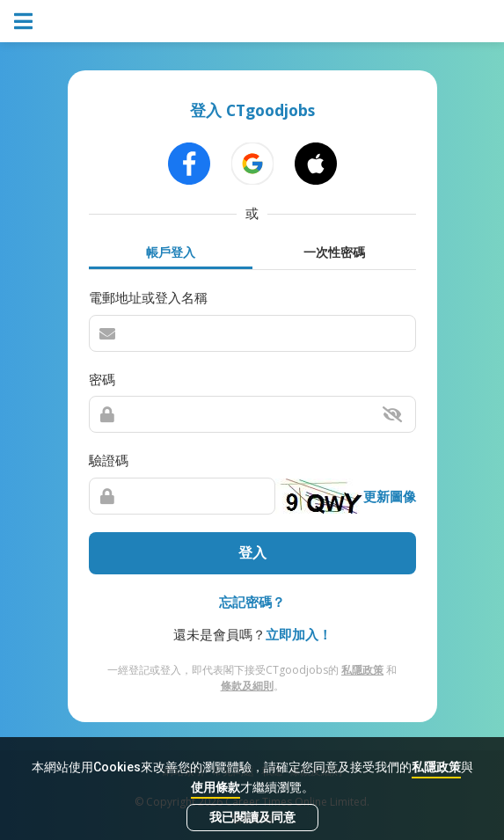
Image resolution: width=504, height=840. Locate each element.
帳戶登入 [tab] (171, 252)
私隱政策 (436, 767)
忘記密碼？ (252, 602)
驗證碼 (109, 460)
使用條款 (215, 787)
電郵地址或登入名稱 (148, 297)
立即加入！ (299, 634)
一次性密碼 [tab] (334, 252)
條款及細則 (247, 686)
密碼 (102, 379)
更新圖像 (390, 496)
